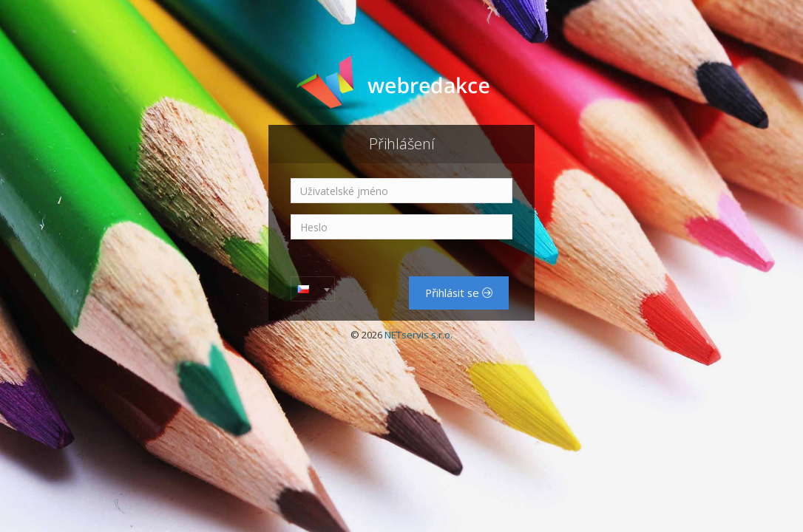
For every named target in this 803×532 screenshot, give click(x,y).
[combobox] (313, 289)
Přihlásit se (459, 293)
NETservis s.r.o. (419, 335)
